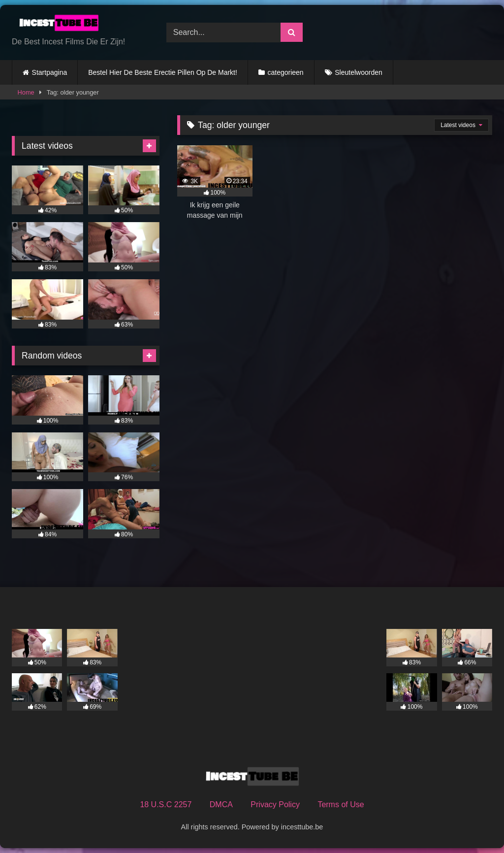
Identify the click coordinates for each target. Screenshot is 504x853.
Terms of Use (341, 804)
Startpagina (50, 72)
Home (26, 92)
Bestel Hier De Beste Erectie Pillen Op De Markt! (163, 72)
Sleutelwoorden (359, 72)
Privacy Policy (275, 804)
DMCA (221, 804)
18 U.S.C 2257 (166, 804)
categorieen (285, 72)
